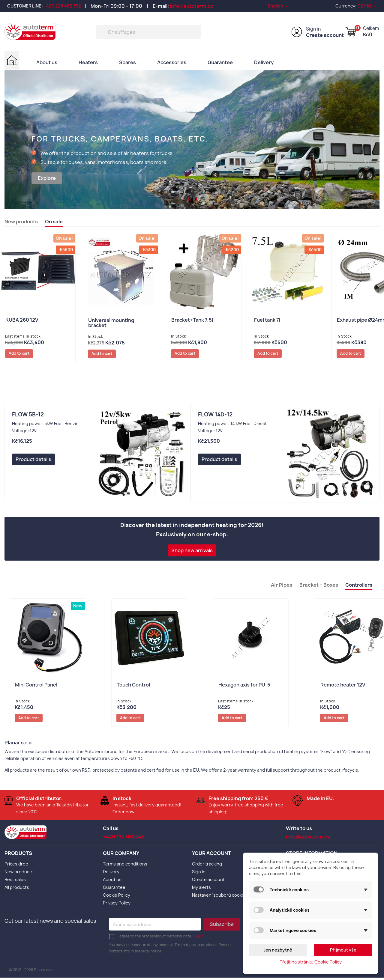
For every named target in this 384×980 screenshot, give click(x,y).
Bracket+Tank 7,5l (192, 321)
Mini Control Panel (36, 686)
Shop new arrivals (192, 552)
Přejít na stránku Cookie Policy (311, 962)
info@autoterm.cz (192, 6)
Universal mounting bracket (111, 323)
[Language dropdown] (278, 6)
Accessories (172, 62)
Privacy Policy (117, 905)
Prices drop (16, 866)
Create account (325, 35)
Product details (33, 460)
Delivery (264, 62)
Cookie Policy (117, 897)
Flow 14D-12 (215, 416)
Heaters (88, 62)
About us (47, 62)
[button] (189, 199)
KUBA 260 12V (22, 321)
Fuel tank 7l (267, 321)
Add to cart (22, 354)
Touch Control (133, 686)
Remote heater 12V (343, 686)
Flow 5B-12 (28, 416)
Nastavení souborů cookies (220, 897)
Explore (47, 178)
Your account (211, 855)
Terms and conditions (125, 866)
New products (19, 874)
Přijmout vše (343, 950)
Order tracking (207, 866)
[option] (192, 139)
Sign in (313, 29)
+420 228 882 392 (62, 6)
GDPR (198, 938)
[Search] (148, 32)
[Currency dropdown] (367, 6)
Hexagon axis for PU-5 (244, 686)
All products (17, 890)
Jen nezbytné (278, 950)
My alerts (201, 890)
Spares (128, 62)
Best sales (15, 882)
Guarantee (220, 62)
